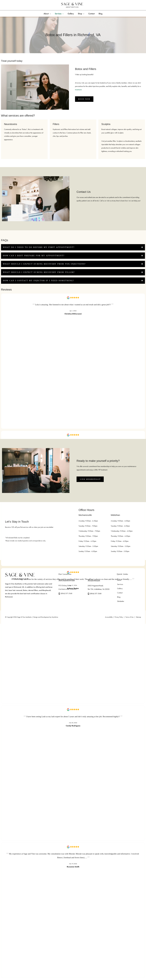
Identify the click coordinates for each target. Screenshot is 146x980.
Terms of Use (129, 618)
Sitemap (138, 618)
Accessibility (109, 618)
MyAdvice (55, 618)
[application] (50, 14)
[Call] (65, 593)
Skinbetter (120, 602)
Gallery (120, 589)
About (119, 580)
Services (120, 585)
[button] (84, 99)
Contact (120, 593)
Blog (118, 598)
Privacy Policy (119, 618)
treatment (78, 90)
